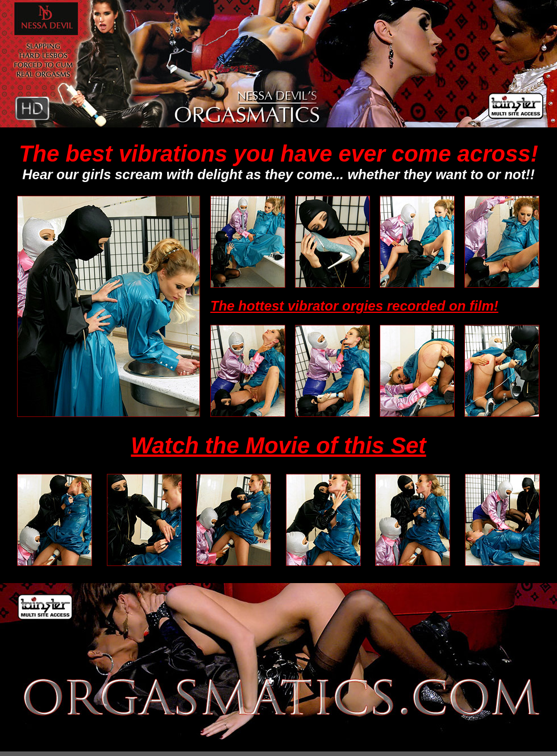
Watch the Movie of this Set (278, 445)
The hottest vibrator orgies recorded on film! (354, 306)
